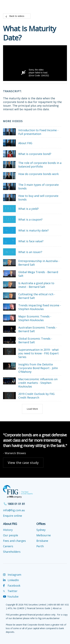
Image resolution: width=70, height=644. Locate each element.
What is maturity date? (33, 230)
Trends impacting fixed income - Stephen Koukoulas (40, 307)
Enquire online (13, 516)
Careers (8, 546)
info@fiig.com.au (14, 510)
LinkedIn (11, 580)
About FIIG (25, 143)
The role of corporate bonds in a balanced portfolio (40, 165)
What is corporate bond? (35, 154)
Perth (40, 546)
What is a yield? (29, 209)
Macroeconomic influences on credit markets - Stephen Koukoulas (38, 383)
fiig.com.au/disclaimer (49, 618)
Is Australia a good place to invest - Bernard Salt (36, 285)
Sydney (41, 530)
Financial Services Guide (39, 608)
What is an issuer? (30, 252)
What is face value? (31, 241)
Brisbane (42, 541)
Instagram (12, 575)
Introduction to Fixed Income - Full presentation (38, 132)
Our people (11, 535)
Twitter (10, 591)
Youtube (11, 596)
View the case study (23, 463)
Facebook (12, 586)
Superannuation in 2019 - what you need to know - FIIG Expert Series (39, 353)
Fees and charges (14, 541)
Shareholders (12, 552)
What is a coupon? (30, 219)
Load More (32, 409)
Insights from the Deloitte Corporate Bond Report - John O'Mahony (38, 368)
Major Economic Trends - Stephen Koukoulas (35, 318)
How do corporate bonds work (39, 174)
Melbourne (44, 535)
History (8, 530)
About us (57, 608)
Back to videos (17, 16)
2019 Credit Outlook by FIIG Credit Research (36, 396)
